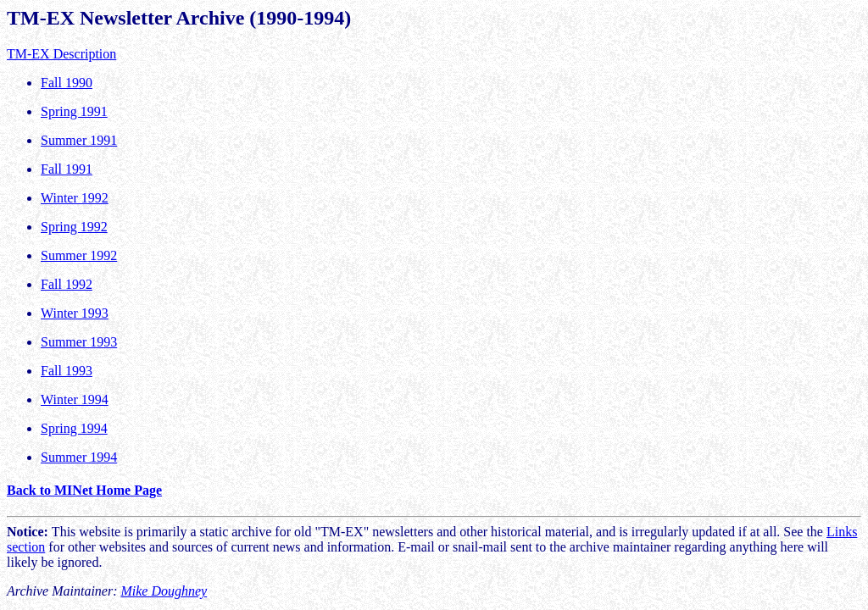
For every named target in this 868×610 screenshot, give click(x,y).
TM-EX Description (61, 54)
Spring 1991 (74, 111)
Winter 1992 (75, 198)
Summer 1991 (79, 140)
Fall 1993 (67, 371)
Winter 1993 (75, 313)
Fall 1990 (67, 83)
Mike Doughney (164, 591)
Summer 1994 (79, 457)
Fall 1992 (67, 284)
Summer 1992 (79, 255)
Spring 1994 (74, 428)
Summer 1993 (79, 342)
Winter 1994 (75, 399)
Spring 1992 (74, 227)
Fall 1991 (67, 169)
